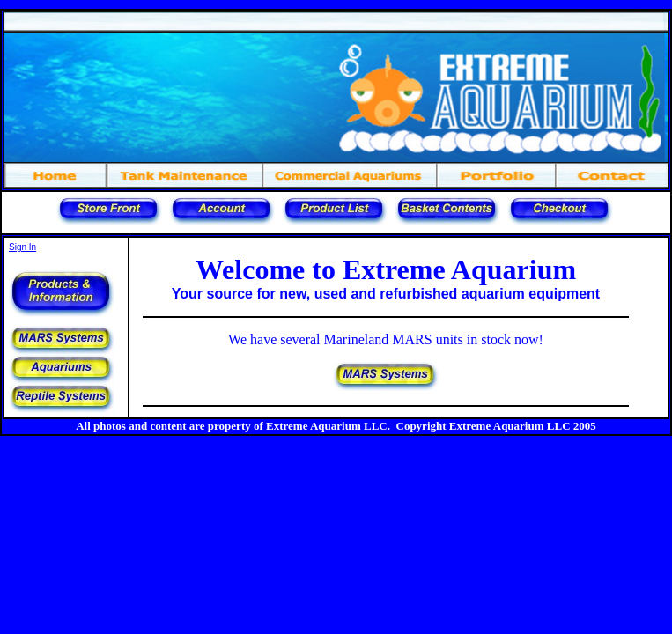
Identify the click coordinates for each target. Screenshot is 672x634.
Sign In (22, 247)
